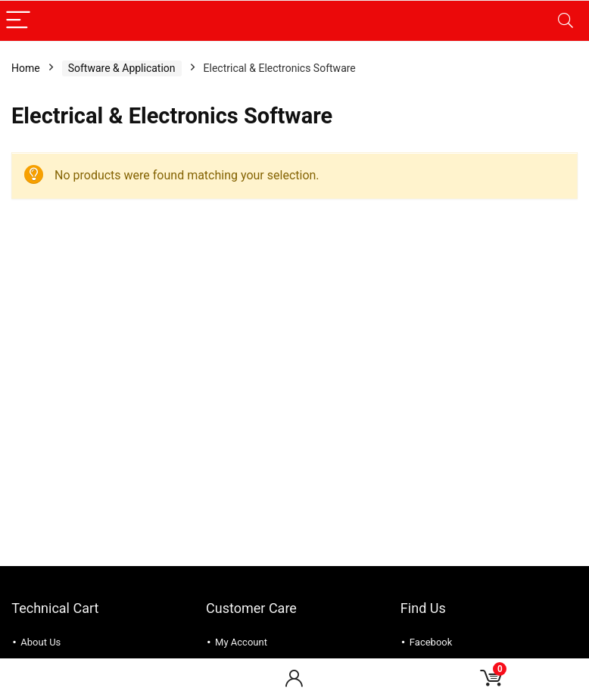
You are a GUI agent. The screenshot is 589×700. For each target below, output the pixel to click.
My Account (241, 642)
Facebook (431, 642)
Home (26, 68)
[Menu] (18, 21)
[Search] (566, 21)
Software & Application (122, 68)
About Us (41, 642)
